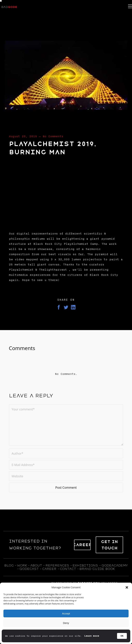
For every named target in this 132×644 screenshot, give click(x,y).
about (36, 565)
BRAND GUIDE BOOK (97, 569)
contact (68, 569)
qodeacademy (115, 565)
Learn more (92, 636)
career (49, 569)
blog (9, 565)
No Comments (53, 136)
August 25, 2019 (23, 136)
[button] (127, 587)
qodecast (30, 569)
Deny (66, 623)
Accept (66, 613)
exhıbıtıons (85, 565)
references (57, 565)
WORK (22, 565)
